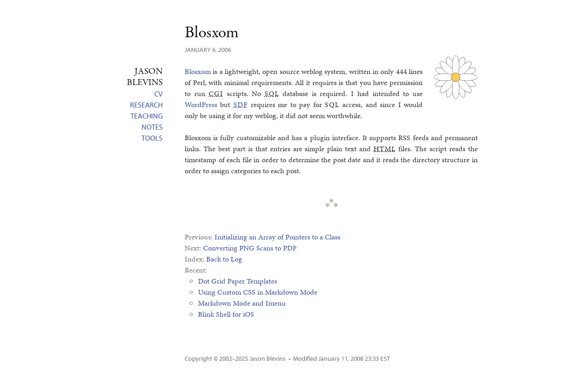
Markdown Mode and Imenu (242, 303)
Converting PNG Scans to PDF (250, 248)
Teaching (147, 116)
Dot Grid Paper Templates (237, 281)
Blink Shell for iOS (226, 314)
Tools (152, 138)
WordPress (201, 105)
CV (158, 94)
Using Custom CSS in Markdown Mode (258, 292)
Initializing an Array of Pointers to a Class (277, 237)
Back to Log (224, 259)
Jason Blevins (268, 358)
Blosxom (212, 33)
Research (146, 105)
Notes (152, 127)
